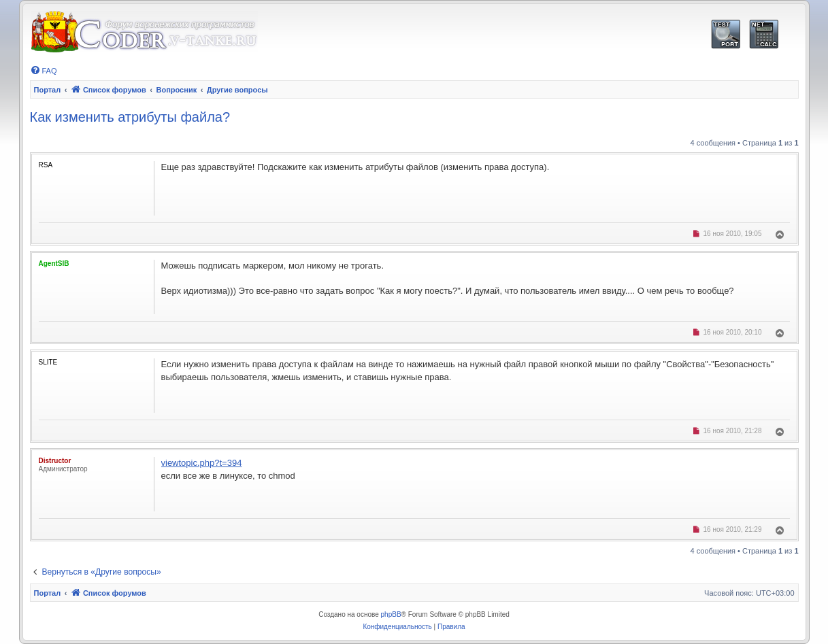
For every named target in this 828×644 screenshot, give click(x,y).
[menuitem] (44, 71)
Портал (48, 90)
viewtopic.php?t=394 (202, 463)
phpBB (391, 614)
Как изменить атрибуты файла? (130, 117)
